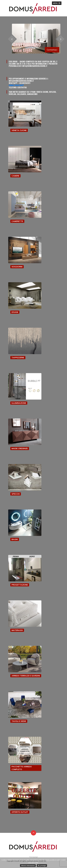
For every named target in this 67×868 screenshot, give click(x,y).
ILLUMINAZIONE (19, 403)
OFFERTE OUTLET (20, 812)
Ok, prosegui (42, 866)
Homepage (34, 857)
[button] (57, 3)
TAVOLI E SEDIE (19, 721)
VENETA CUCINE (19, 130)
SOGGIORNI (17, 267)
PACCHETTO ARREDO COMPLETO (22, 768)
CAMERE (15, 176)
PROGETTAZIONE (20, 585)
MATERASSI (17, 630)
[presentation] (60, 39)
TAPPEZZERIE (18, 358)
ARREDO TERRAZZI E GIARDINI (26, 676)
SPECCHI (16, 494)
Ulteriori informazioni (28, 866)
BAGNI (15, 539)
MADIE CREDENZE (20, 448)
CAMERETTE (17, 221)
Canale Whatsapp (16, 85)
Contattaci (52, 50)
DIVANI (15, 312)
